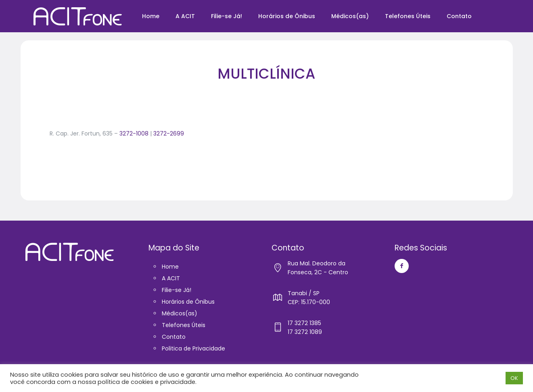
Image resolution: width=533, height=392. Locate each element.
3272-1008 (134, 133)
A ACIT (171, 278)
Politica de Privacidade (193, 348)
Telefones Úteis (184, 325)
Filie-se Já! (177, 290)
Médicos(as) (180, 313)
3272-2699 (169, 133)
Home (170, 267)
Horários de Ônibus (188, 302)
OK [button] (514, 378)
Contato (174, 337)
